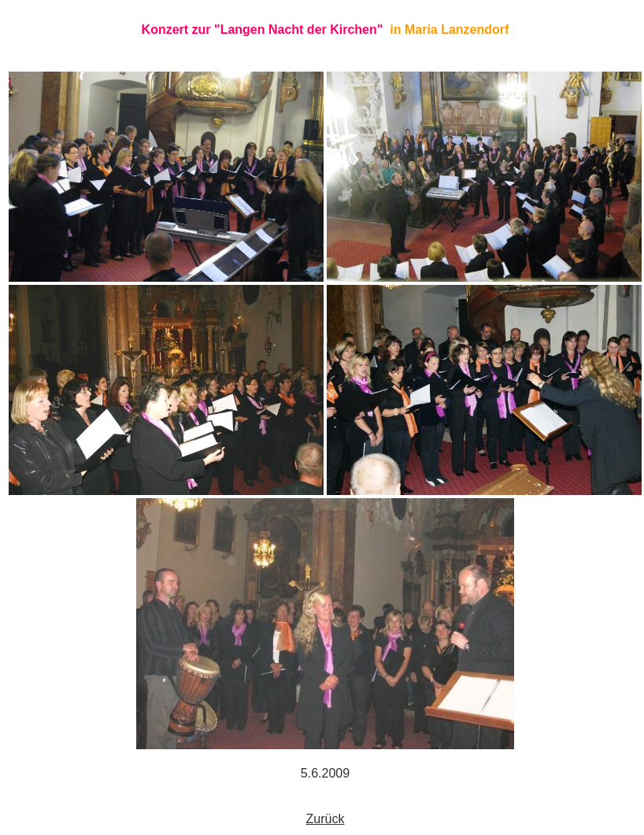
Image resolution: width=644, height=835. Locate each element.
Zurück (326, 819)
